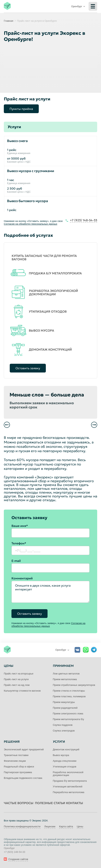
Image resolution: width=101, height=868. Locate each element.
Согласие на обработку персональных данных (31, 224)
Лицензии (50, 826)
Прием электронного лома (68, 714)
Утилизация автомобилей (68, 787)
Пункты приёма (21, 109)
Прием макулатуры (64, 702)
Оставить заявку (28, 368)
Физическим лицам (15, 761)
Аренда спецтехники (65, 761)
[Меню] (93, 6)
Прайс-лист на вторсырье (19, 674)
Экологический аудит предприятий (24, 749)
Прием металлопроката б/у (69, 719)
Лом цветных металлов (66, 674)
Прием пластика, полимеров (69, 696)
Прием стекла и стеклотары (69, 691)
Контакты (75, 803)
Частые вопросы (19, 803)
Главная (8, 21)
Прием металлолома (65, 679)
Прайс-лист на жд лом (17, 685)
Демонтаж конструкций (66, 749)
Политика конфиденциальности (22, 826)
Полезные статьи (50, 803)
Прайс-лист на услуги (16, 679)
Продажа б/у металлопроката (70, 781)
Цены (80, 826)
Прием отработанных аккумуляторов (74, 685)
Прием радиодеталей (65, 708)
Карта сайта (66, 826)
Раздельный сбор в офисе (19, 767)
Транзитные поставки (16, 755)
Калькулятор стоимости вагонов (22, 691)
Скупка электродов (64, 731)
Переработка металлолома (69, 792)
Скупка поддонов (63, 725)
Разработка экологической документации (68, 774)
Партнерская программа (18, 772)
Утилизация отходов (65, 767)
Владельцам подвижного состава (23, 778)
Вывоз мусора (61, 755)
